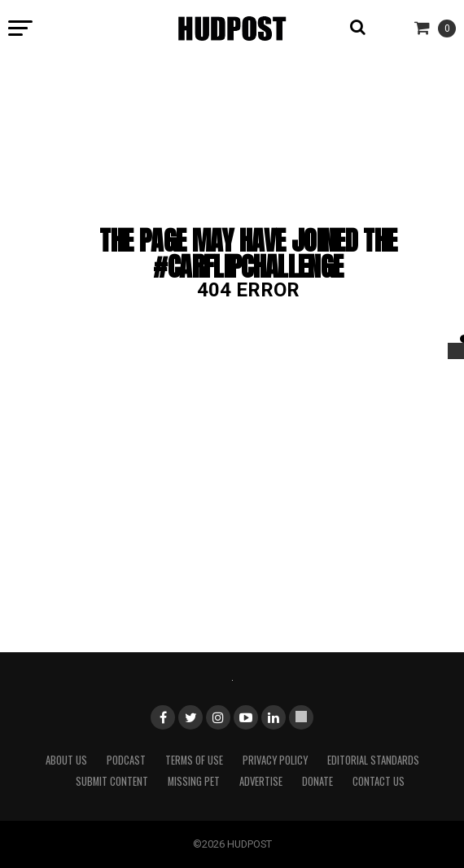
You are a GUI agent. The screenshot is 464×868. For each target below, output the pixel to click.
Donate (317, 781)
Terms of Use (194, 760)
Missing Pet (194, 781)
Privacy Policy (275, 760)
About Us (66, 760)
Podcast (126, 760)
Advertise (261, 781)
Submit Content (112, 781)
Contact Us (379, 781)
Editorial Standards (373, 760)
